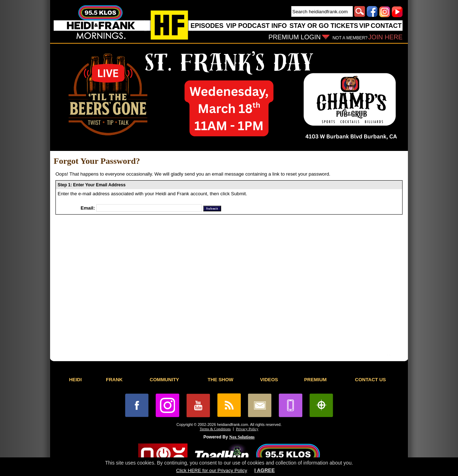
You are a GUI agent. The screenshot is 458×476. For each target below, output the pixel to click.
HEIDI (75, 380)
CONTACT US (370, 380)
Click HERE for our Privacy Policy (211, 470)
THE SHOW (220, 380)
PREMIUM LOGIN (294, 37)
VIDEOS (269, 380)
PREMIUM (315, 380)
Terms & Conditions (215, 429)
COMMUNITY (164, 380)
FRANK (114, 380)
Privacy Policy (247, 429)
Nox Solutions (242, 437)
